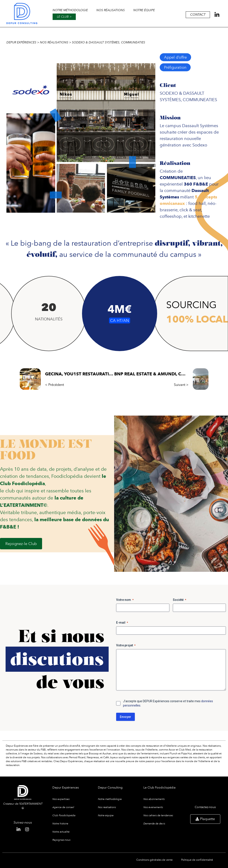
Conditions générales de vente (154, 860)
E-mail (122, 623)
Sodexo (200, 145)
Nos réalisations (111, 10)
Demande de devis (154, 824)
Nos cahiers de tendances (158, 815)
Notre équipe (144, 10)
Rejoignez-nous (61, 840)
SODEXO (169, 93)
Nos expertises (61, 799)
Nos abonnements (154, 799)
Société (179, 600)
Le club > (64, 17)
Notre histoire (60, 824)
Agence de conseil (63, 807)
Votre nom (125, 600)
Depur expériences (21, 42)
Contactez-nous (205, 807)
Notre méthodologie (70, 10)
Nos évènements (153, 807)
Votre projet (126, 646)
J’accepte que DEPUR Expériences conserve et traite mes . (168, 703)
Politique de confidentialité (197, 860)
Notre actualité (61, 832)
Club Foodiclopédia (64, 815)
